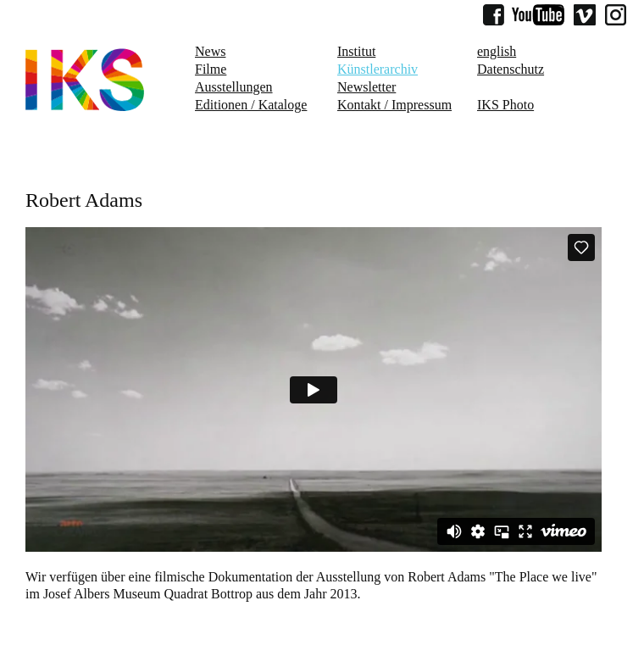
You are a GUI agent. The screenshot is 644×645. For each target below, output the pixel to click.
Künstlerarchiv (378, 69)
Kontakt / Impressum (394, 105)
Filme (211, 69)
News (210, 51)
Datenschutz (511, 69)
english (497, 51)
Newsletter (366, 87)
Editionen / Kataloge (251, 105)
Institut (356, 51)
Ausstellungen (234, 87)
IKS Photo (505, 105)
